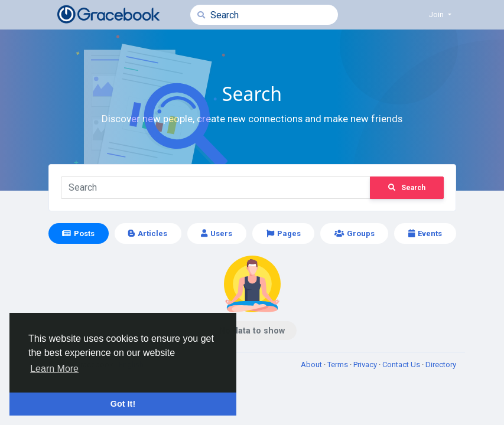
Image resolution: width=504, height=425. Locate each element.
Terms (339, 364)
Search (407, 188)
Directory (441, 364)
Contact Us (402, 364)
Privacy (366, 364)
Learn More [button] (54, 369)
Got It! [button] (123, 404)
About (312, 364)
